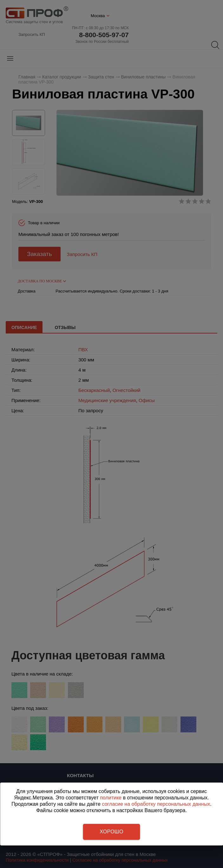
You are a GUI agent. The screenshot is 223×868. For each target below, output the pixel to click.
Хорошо (111, 832)
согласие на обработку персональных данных (156, 804)
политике (111, 798)
